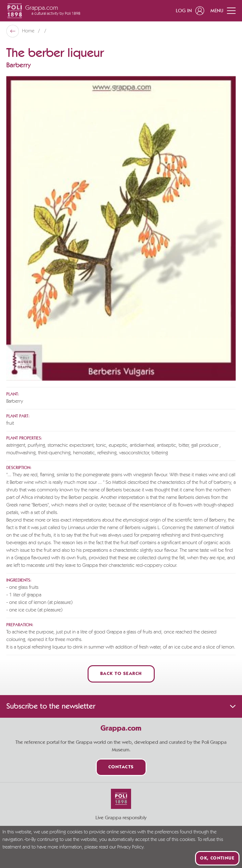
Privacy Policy (130, 847)
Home (29, 31)
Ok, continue (217, 858)
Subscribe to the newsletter (121, 706)
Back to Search (121, 674)
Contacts (121, 767)
